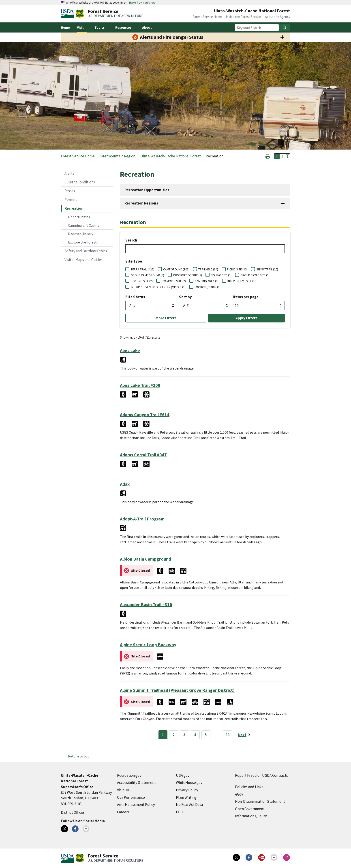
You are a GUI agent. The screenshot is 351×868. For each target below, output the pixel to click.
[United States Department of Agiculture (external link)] (68, 14)
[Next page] (245, 735)
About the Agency (278, 17)
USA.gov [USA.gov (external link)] (183, 775)
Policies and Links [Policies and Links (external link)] (249, 787)
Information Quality (251, 816)
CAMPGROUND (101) (176, 269)
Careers (123, 812)
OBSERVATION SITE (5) (187, 275)
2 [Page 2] (174, 735)
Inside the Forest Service (243, 17)
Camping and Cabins (84, 225)
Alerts (69, 173)
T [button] (277, 156)
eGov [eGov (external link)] (239, 794)
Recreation (74, 208)
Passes (70, 191)
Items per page (246, 297)
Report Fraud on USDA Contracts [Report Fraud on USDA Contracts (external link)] (261, 775)
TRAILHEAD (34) (208, 269)
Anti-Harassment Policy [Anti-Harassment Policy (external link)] (136, 805)
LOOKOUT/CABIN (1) (208, 287)
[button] (268, 156)
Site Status (135, 297)
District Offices (73, 812)
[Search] (285, 28)
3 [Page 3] (184, 735)
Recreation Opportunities (147, 190)
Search (131, 240)
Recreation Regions (141, 203)
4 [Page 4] (195, 735)
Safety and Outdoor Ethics (86, 251)
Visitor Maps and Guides (83, 260)
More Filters (166, 318)
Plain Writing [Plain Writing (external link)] (186, 797)
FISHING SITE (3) (221, 275)
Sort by (185, 297)
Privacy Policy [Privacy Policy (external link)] (187, 790)
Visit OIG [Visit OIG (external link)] (124, 790)
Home (65, 27)
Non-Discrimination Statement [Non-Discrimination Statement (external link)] (260, 801)
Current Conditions (80, 182)
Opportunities (79, 217)
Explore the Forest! (83, 242)
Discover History (81, 234)
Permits (71, 200)
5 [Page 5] (206, 735)
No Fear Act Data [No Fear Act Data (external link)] (189, 805)
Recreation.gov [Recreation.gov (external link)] (129, 775)
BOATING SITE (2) (142, 281)
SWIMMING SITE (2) (174, 281)
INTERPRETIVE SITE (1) (242, 281)
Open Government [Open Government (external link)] (250, 809)
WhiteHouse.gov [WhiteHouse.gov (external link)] (189, 783)
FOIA (180, 812)
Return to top (79, 756)
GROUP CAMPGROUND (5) (147, 275)
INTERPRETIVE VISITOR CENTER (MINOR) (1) (158, 287)
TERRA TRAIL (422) (142, 269)
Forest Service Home (207, 17)
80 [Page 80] (227, 735)
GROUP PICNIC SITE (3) (255, 275)
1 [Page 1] (163, 735)
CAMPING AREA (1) (207, 281)
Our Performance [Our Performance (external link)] (131, 797)
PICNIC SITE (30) (237, 269)
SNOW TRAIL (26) (267, 269)
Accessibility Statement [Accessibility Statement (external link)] (136, 783)
